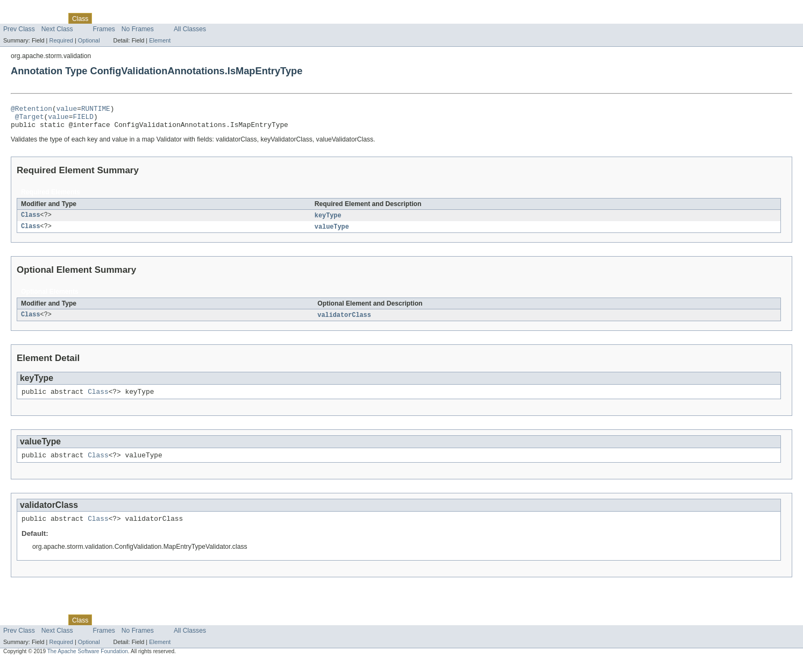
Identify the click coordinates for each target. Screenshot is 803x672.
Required (61, 40)
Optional (89, 40)
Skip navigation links (30, 9)
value (67, 110)
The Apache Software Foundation (88, 663)
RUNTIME (96, 110)
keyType (328, 221)
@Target (30, 119)
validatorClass (344, 321)
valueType (332, 232)
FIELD (83, 119)
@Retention (31, 110)
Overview (17, 18)
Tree (123, 18)
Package (50, 18)
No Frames (138, 29)
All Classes (190, 29)
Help (205, 18)
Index (184, 18)
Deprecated (153, 18)
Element (160, 40)
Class (31, 221)
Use (104, 18)
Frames (104, 29)
